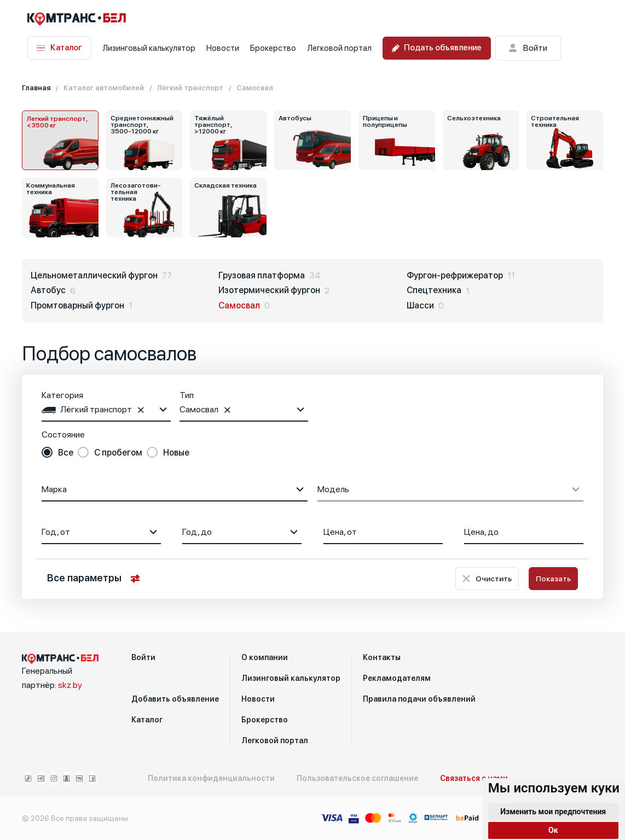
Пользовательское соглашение (357, 778)
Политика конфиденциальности (211, 778)
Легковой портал (339, 48)
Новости (223, 48)
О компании (265, 657)
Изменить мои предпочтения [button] (553, 812)
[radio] (57, 453)
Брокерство (273, 48)
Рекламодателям (397, 678)
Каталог (59, 48)
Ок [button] (553, 830)
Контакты (382, 657)
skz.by (70, 685)
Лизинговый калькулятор (149, 48)
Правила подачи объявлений (419, 699)
